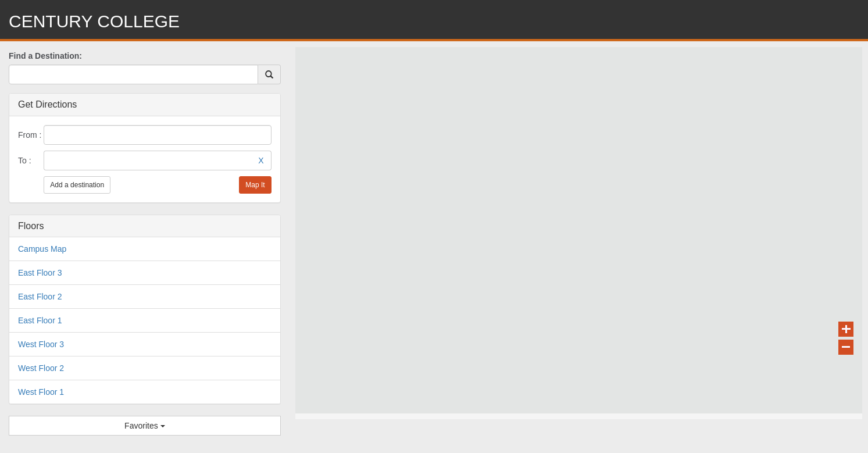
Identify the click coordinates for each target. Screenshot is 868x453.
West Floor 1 (41, 392)
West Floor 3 (41, 344)
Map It (255, 185)
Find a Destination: (45, 56)
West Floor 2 (41, 368)
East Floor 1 (40, 320)
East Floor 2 (40, 297)
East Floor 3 (40, 273)
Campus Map (42, 249)
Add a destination (77, 185)
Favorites (144, 426)
